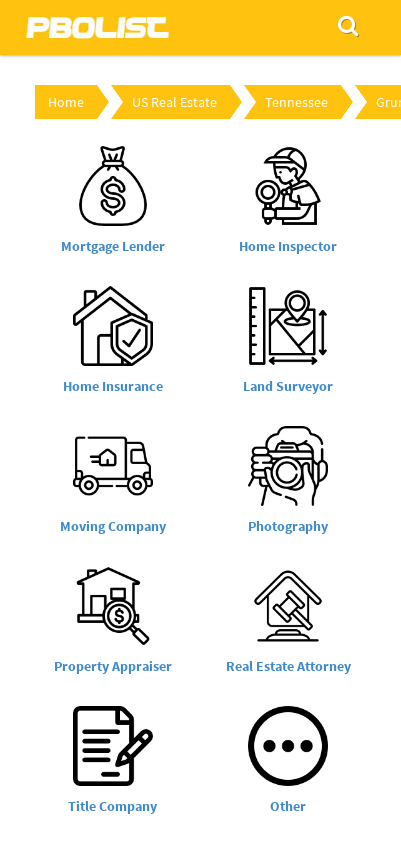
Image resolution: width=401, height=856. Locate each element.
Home (66, 102)
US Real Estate (174, 102)
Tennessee (296, 102)
